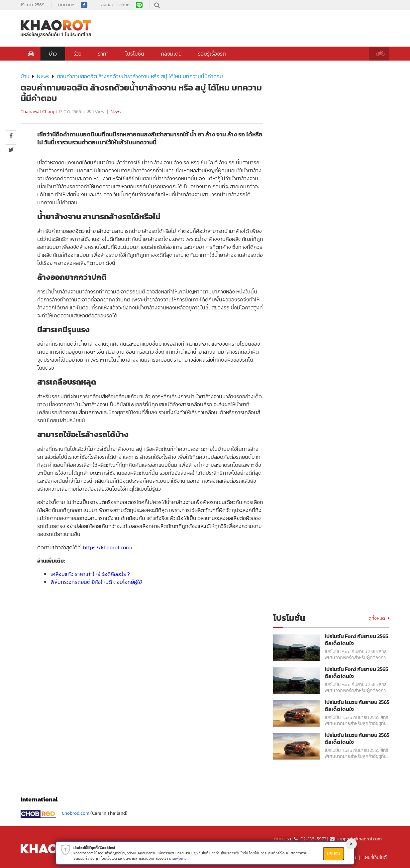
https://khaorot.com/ (108, 547)
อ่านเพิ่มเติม (178, 858)
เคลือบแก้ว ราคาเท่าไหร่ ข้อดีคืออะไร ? (90, 574)
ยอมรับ (334, 854)
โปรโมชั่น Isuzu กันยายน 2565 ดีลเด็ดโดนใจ (357, 706)
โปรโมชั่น (135, 54)
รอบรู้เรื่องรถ (212, 54)
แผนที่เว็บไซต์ (375, 858)
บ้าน (25, 76)
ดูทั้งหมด (379, 618)
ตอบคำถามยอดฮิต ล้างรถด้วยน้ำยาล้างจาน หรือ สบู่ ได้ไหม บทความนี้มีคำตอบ (140, 76)
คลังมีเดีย (171, 54)
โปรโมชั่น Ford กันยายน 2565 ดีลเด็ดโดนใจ (356, 640)
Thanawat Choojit (39, 112)
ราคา (103, 54)
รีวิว (77, 54)
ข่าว (53, 54)
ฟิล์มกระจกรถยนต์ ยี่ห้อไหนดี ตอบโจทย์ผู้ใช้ (96, 582)
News (43, 76)
